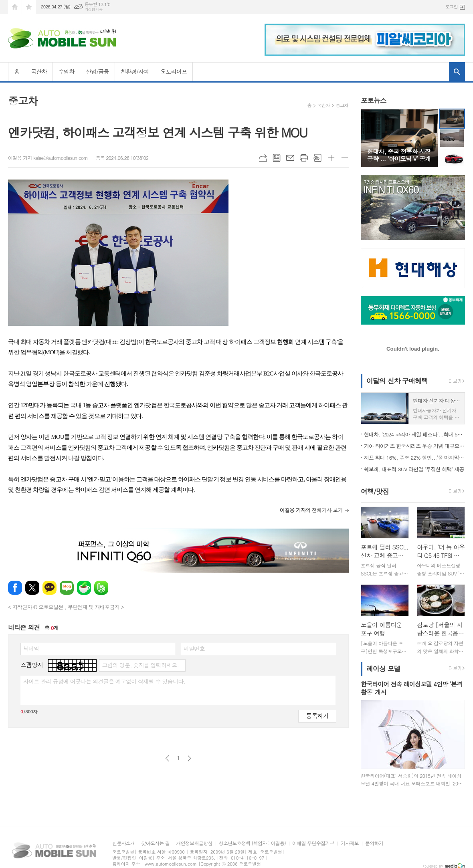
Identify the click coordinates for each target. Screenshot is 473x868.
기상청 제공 (94, 9)
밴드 (101, 588)
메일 (290, 158)
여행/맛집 (375, 492)
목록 (277, 158)
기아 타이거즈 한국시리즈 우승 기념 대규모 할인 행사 (414, 446)
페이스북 (15, 588)
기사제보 (350, 843)
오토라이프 (174, 71)
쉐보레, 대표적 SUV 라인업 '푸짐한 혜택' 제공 (414, 469)
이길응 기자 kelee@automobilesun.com (48, 158)
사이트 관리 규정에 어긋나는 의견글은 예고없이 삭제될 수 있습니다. (104, 681)
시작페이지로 (15, 7)
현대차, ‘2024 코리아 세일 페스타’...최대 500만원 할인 (414, 434)
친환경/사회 (135, 71)
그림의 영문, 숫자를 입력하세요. (140, 665)
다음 (189, 758)
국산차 (39, 71)
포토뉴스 (374, 100)
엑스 (32, 588)
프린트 (304, 158)
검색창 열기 (457, 72)
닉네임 (31, 648)
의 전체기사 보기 (311, 510)
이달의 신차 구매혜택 (397, 381)
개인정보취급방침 (194, 843)
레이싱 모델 (383, 668)
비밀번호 (194, 648)
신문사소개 (123, 843)
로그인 (452, 7)
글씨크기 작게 (345, 158)
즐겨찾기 (29, 7)
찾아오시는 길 (155, 843)
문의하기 (374, 843)
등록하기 (317, 716)
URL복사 (263, 158)
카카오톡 (50, 588)
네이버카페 (84, 588)
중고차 (342, 105)
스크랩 (317, 158)
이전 (167, 758)
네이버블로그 (67, 588)
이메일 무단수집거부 (313, 843)
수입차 (66, 71)
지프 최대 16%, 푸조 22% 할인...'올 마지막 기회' (414, 457)
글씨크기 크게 (331, 158)
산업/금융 (97, 71)
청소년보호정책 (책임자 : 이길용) (252, 843)
